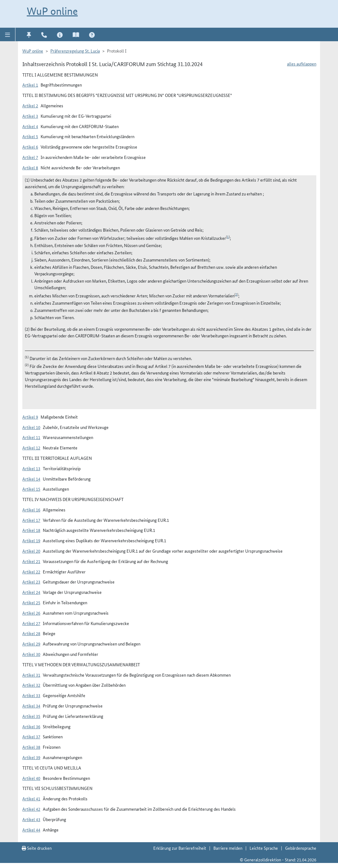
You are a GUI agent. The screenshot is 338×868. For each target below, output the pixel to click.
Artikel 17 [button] (31, 520)
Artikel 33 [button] (31, 695)
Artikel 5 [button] (30, 136)
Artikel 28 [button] (31, 633)
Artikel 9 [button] (30, 417)
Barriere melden (228, 848)
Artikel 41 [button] (31, 798)
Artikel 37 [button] (31, 736)
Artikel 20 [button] (31, 551)
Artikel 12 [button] (31, 448)
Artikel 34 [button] (31, 706)
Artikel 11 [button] (31, 437)
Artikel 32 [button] (31, 685)
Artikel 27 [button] (31, 623)
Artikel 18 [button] (31, 530)
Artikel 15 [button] (31, 489)
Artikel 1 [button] (30, 85)
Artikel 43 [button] (31, 819)
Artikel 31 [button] (31, 675)
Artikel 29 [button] (31, 644)
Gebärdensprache (301, 848)
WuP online (52, 11)
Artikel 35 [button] (31, 716)
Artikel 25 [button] (31, 602)
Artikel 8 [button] (30, 167)
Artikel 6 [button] (30, 147)
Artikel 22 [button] (31, 572)
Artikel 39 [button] (31, 757)
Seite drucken (37, 848)
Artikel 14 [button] (31, 479)
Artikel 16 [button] (31, 510)
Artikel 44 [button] (31, 830)
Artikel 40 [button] (31, 778)
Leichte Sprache (264, 848)
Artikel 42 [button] (31, 809)
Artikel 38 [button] (31, 747)
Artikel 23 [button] (31, 582)
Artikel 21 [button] (31, 561)
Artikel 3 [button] (30, 116)
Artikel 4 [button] (30, 126)
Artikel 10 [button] (31, 427)
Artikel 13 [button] (31, 468)
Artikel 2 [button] (30, 105)
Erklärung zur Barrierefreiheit (180, 848)
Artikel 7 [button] (30, 157)
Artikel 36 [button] (31, 726)
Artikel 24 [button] (31, 592)
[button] (8, 34)
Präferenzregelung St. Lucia (75, 51)
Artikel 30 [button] (31, 654)
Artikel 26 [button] (31, 613)
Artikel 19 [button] (31, 540)
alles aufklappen (302, 64)
